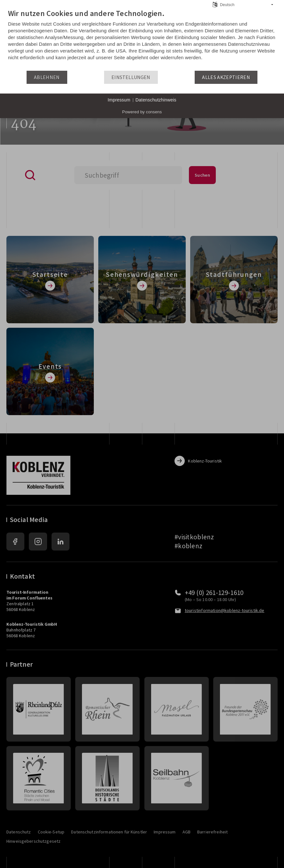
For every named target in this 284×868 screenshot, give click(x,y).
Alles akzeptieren (226, 77)
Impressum (119, 100)
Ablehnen (47, 77)
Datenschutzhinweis (156, 100)
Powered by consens (142, 112)
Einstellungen (131, 77)
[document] (142, 39)
